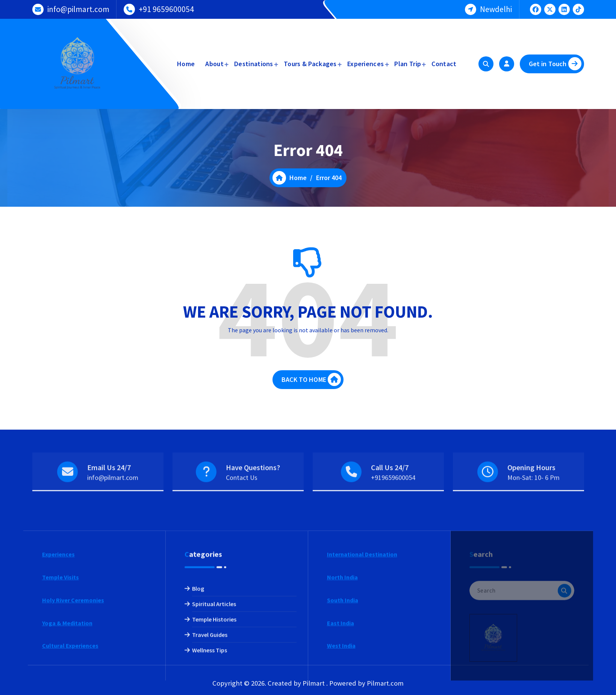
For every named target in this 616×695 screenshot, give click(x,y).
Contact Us (242, 493)
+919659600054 (393, 493)
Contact (444, 64)
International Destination (362, 617)
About (214, 64)
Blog (198, 651)
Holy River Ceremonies (73, 662)
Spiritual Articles (214, 666)
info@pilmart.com (78, 8)
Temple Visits (61, 640)
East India (341, 685)
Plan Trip (408, 64)
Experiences (366, 64)
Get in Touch (555, 64)
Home (186, 64)
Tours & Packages (310, 64)
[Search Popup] (486, 64)
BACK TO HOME (311, 388)
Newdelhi (496, 8)
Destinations (254, 64)
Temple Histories (214, 682)
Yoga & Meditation (67, 685)
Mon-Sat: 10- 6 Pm (534, 493)
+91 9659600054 (166, 8)
